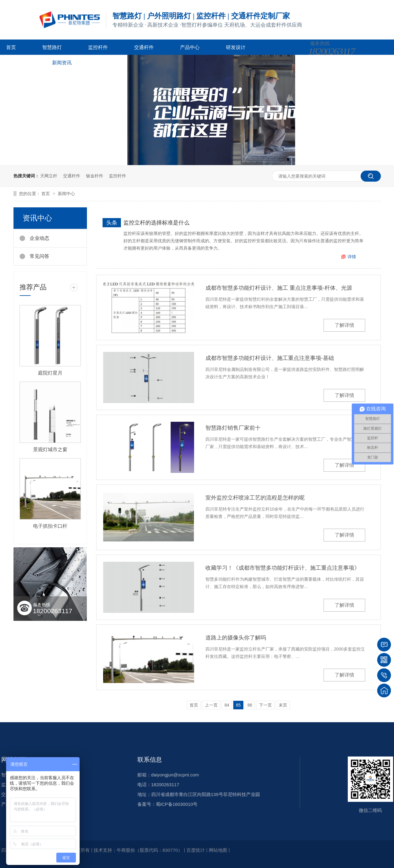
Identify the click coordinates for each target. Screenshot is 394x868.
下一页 (265, 705)
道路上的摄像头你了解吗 (236, 638)
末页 (283, 705)
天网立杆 (49, 176)
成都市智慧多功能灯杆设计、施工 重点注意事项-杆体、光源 (279, 288)
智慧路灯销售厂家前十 (233, 428)
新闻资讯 (62, 63)
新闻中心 (66, 194)
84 (227, 705)
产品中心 (190, 47)
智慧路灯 (52, 47)
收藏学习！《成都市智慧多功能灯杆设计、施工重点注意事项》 (283, 568)
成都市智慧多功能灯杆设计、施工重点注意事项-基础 (270, 358)
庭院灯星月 (50, 373)
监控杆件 (98, 47)
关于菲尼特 (110, 63)
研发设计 (236, 47)
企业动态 (39, 238)
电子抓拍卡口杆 (50, 526)
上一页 (211, 705)
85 (238, 705)
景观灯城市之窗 (50, 449)
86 (250, 705)
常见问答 (39, 256)
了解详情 (344, 325)
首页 (11, 47)
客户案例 (16, 63)
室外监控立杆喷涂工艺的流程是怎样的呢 (255, 498)
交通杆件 (144, 47)
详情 (352, 257)
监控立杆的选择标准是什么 (156, 223)
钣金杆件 (95, 176)
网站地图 (218, 850)
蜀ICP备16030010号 (177, 804)
